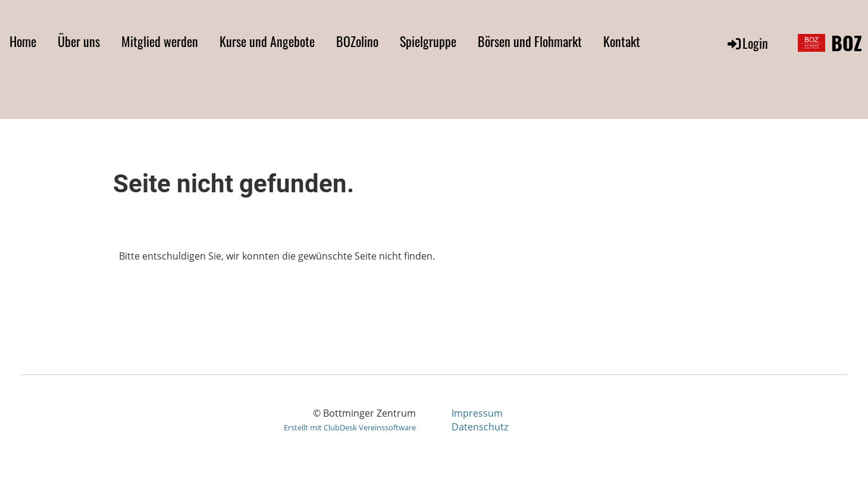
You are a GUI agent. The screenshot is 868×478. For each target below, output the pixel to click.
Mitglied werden (160, 41)
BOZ (847, 43)
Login (747, 43)
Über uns (79, 41)
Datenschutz (480, 427)
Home (23, 41)
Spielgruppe (428, 41)
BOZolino (357, 41)
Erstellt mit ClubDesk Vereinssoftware (350, 427)
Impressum (477, 413)
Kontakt (622, 41)
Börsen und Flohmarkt (530, 41)
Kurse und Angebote (267, 41)
